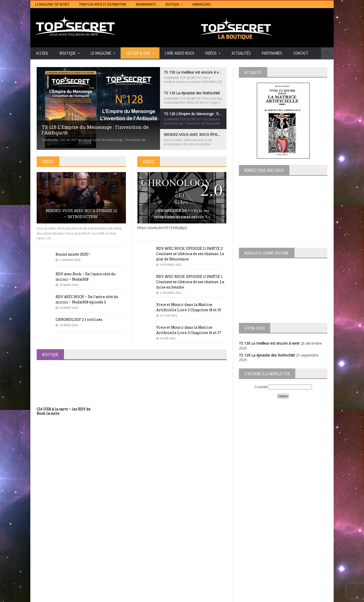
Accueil (42, 53)
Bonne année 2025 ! (73, 254)
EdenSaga (145, 553)
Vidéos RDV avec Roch (283, 597)
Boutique (256, 597)
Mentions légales (315, 597)
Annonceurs (201, 4)
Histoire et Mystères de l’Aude (161, 531)
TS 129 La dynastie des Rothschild (267, 355)
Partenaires (272, 53)
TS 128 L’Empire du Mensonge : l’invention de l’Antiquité (82, 545)
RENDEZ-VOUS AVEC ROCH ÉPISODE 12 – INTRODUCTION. (81, 214)
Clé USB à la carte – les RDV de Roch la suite (64, 411)
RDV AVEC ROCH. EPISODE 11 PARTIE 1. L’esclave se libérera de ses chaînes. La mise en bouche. (190, 282)
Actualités (241, 53)
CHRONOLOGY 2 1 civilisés (79, 319)
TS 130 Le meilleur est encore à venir (269, 343)
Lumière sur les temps (155, 545)
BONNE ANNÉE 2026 (54, 582)
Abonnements (146, 4)
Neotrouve (145, 549)
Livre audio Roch (179, 53)
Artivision (144, 538)
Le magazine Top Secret (52, 4)
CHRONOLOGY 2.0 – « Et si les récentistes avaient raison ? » (182, 214)
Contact (301, 53)
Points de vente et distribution (103, 4)
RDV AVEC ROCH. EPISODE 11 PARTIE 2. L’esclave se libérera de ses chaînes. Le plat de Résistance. (190, 254)
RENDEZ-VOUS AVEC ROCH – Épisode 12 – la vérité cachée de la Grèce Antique (79, 566)
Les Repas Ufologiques (155, 560)
